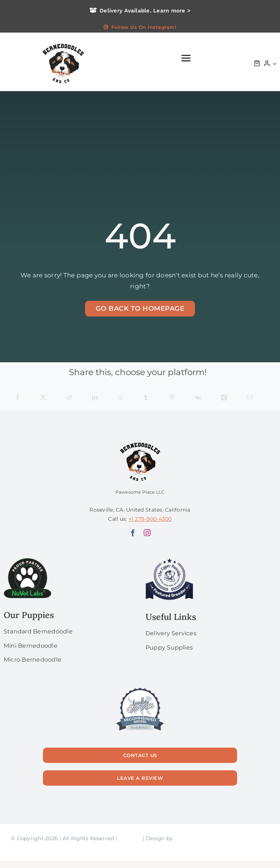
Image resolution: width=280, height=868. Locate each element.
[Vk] (198, 398)
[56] (140, 688)
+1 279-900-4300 (150, 519)
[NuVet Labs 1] (27, 561)
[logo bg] (63, 43)
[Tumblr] (146, 398)
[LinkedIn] (95, 398)
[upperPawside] (169, 561)
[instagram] (147, 533)
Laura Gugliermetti (200, 838)
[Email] (250, 398)
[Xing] (224, 398)
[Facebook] (18, 398)
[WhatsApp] (121, 398)
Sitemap (130, 838)
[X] (43, 398)
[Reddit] (69, 398)
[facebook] (133, 533)
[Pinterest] (172, 398)
